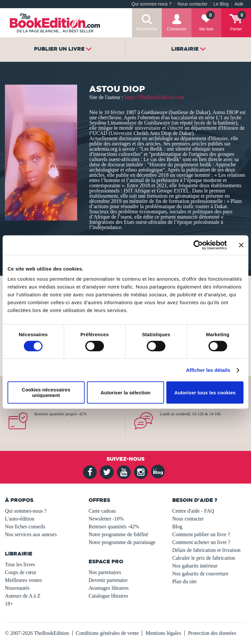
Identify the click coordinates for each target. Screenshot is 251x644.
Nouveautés (17, 588)
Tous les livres (20, 564)
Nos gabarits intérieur (195, 566)
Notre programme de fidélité (118, 534)
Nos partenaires (105, 572)
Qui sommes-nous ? (151, 4)
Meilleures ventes (23, 580)
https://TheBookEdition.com (154, 97)
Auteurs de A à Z (23, 596)
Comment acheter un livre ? (201, 542)
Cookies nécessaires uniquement (46, 392)
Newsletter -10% (106, 519)
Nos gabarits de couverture (200, 574)
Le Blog (221, 4)
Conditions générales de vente (107, 633)
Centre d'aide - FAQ (193, 511)
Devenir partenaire (108, 580)
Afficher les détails (208, 370)
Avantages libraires (109, 588)
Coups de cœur (21, 572)
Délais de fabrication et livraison (206, 550)
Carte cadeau (102, 511)
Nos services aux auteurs (31, 534)
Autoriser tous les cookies (205, 393)
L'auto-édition (20, 519)
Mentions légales (163, 633)
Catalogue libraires (108, 596)
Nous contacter (192, 4)
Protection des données (212, 633)
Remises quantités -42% (114, 527)
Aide (239, 4)
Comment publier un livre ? (201, 534)
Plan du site (184, 581)
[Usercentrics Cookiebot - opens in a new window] (198, 245)
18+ (9, 604)
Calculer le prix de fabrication (204, 558)
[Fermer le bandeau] (241, 245)
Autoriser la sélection (126, 393)
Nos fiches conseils (25, 527)
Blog (177, 527)
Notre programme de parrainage (122, 542)
